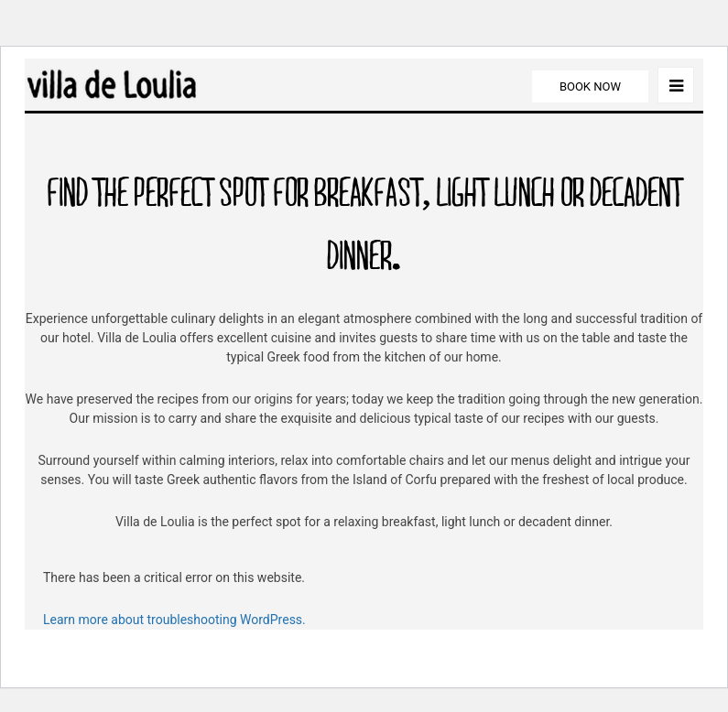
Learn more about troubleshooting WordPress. (174, 620)
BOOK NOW (590, 86)
